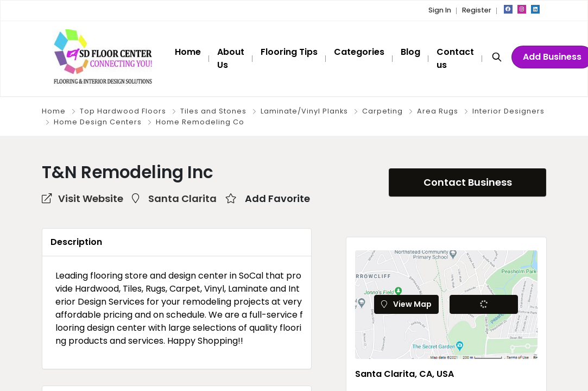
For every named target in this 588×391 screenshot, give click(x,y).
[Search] (497, 56)
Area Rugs (438, 111)
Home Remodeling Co (200, 122)
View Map (406, 304)
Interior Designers (508, 111)
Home (54, 111)
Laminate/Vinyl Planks (304, 111)
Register (477, 10)
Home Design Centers (98, 122)
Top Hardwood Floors (123, 111)
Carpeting (382, 111)
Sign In (440, 10)
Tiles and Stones (213, 111)
